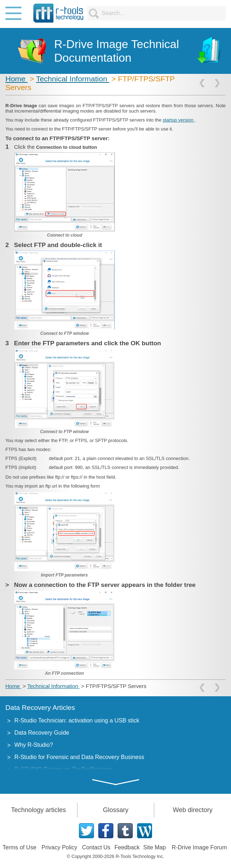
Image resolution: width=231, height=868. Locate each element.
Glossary (116, 810)
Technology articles (39, 810)
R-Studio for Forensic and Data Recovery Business (79, 757)
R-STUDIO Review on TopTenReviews (63, 769)
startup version (179, 120)
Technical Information (72, 79)
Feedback (127, 847)
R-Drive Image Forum (199, 847)
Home (16, 79)
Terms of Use (19, 847)
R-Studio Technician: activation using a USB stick (77, 720)
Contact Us (96, 847)
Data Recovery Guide (42, 733)
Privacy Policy (60, 847)
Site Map (154, 847)
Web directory (193, 810)
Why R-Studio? (34, 745)
